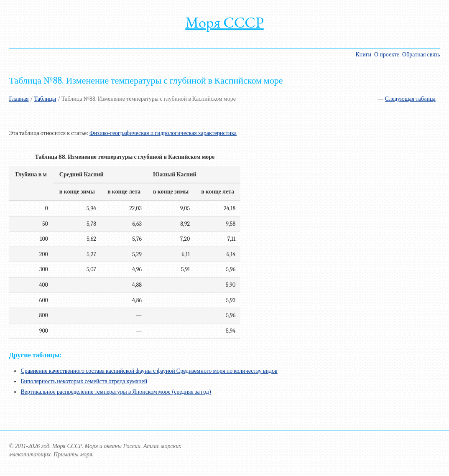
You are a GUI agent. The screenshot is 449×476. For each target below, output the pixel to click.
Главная (19, 99)
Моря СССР (224, 22)
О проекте (387, 55)
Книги (364, 55)
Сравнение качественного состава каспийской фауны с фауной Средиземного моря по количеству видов (149, 371)
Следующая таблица (410, 99)
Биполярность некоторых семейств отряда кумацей (84, 381)
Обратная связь (421, 55)
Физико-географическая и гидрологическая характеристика (163, 133)
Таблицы (45, 99)
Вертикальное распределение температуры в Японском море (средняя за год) (116, 392)
